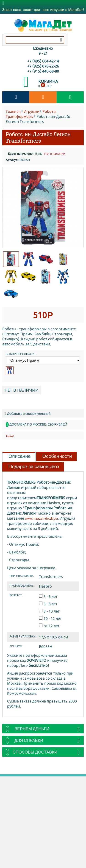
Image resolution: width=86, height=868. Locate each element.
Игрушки (32, 111)
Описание (20, 456)
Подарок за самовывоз (34, 467)
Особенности (57, 456)
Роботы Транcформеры (31, 114)
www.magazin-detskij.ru (41, 518)
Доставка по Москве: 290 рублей (38, 424)
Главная (13, 111)
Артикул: (12, 160)
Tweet (10, 436)
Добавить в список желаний (28, 414)
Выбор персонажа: (20, 354)
